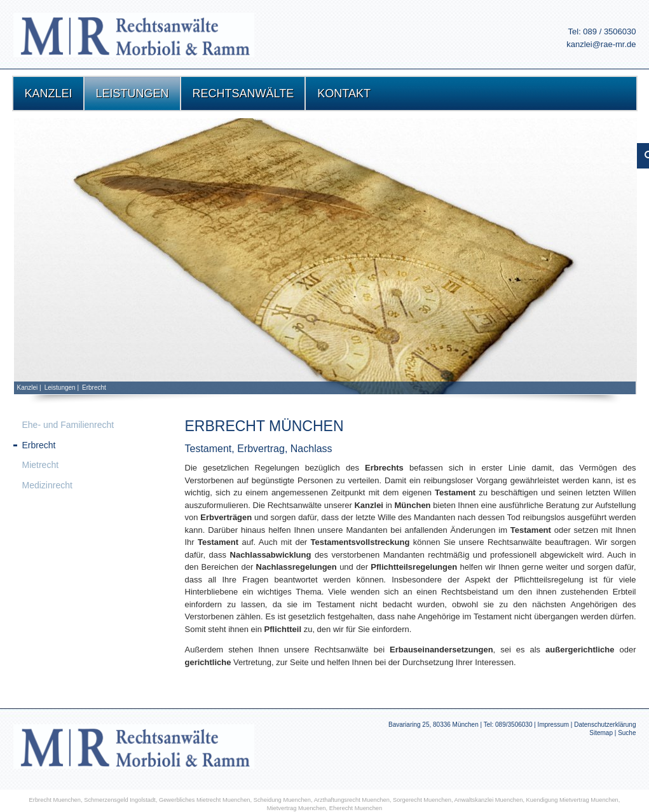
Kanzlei (28, 388)
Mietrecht (41, 465)
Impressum (553, 725)
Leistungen (60, 388)
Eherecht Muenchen (356, 808)
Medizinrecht (47, 485)
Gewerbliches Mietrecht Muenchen (205, 800)
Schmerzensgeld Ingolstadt (120, 800)
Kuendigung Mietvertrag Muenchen (572, 800)
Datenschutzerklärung (605, 725)
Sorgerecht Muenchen (422, 800)
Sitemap (601, 733)
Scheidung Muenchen (282, 800)
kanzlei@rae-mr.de (601, 44)
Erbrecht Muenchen (55, 800)
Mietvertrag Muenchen (297, 808)
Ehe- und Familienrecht (68, 425)
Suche (627, 733)
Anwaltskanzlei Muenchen (489, 800)
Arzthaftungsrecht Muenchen (352, 800)
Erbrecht (94, 388)
